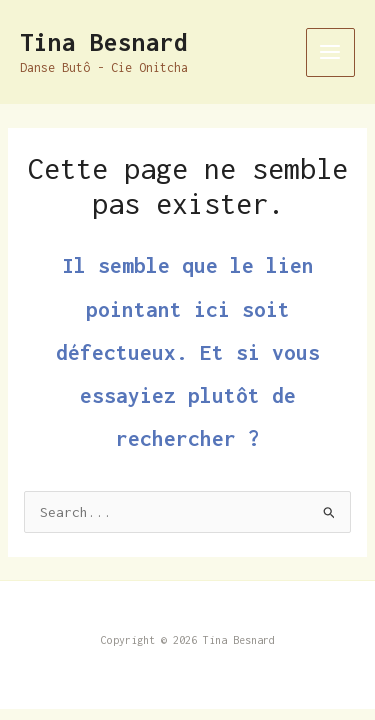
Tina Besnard (104, 41)
